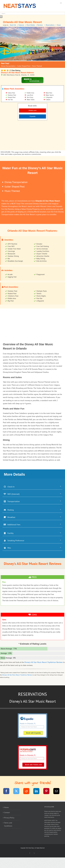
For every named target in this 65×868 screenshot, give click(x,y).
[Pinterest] (48, 791)
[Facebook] (8, 791)
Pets (7, 548)
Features (21, 25)
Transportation (12, 501)
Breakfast (9, 517)
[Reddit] (28, 791)
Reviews (40, 25)
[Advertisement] (32, 136)
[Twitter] (18, 791)
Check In (9, 487)
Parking (9, 510)
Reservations (50, 25)
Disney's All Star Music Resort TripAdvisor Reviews (44, 662)
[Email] (58, 791)
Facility (8, 533)
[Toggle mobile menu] (61, 3)
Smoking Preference (14, 541)
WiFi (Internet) (12, 494)
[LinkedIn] (38, 791)
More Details (31, 25)
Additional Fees (12, 525)
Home (6, 807)
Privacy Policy (9, 818)
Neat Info (13, 25)
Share (59, 25)
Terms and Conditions (8, 824)
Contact (7, 812)
